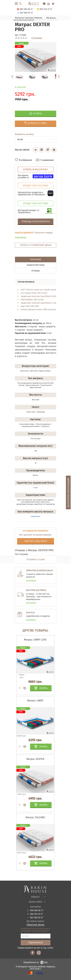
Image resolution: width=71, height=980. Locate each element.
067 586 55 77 (36, 918)
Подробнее (21, 237)
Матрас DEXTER (35, 759)
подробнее (35, 516)
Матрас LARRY (35, 701)
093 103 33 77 (36, 914)
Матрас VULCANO (35, 817)
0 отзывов (37, 38)
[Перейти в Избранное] (44, 4)
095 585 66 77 (37, 910)
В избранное (26, 160)
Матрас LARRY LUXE (35, 640)
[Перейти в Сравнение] (49, 4)
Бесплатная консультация (68, 493)
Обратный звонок (35, 925)
